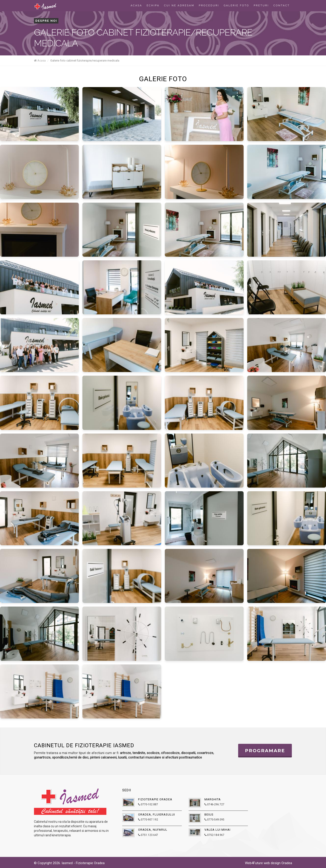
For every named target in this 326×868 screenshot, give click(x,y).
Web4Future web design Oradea (268, 863)
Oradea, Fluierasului (157, 815)
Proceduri (209, 6)
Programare (265, 751)
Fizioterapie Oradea (155, 799)
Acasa (136, 6)
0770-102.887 (148, 804)
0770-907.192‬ (148, 820)
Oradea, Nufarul (153, 830)
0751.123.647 (148, 835)
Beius (209, 815)
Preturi (261, 6)
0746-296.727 (214, 804)
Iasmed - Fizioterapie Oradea (83, 863)
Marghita (213, 799)
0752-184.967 (214, 835)
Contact (282, 6)
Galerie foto (236, 6)
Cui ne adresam (179, 6)
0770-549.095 (214, 820)
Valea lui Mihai (217, 830)
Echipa (153, 6)
